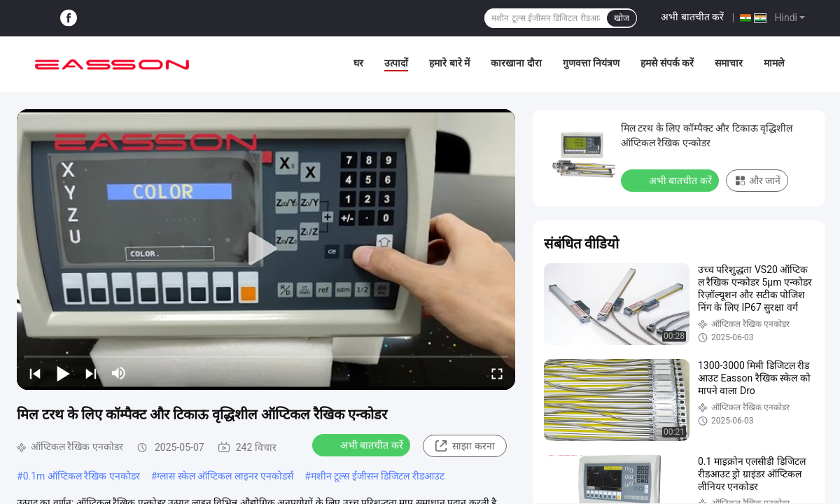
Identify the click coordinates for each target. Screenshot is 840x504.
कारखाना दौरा (516, 63)
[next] (91, 373)
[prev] (35, 373)
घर (358, 63)
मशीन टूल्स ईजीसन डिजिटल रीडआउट (378, 476)
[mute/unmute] (119, 373)
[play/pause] (63, 373)
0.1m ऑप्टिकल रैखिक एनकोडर (82, 476)
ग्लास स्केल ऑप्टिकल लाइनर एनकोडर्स (225, 476)
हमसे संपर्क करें (667, 63)
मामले (774, 63)
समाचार (729, 63)
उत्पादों (396, 63)
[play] (266, 249)
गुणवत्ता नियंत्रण (591, 63)
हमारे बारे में (449, 63)
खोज (622, 18)
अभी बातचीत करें (692, 17)
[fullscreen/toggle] (497, 373)
